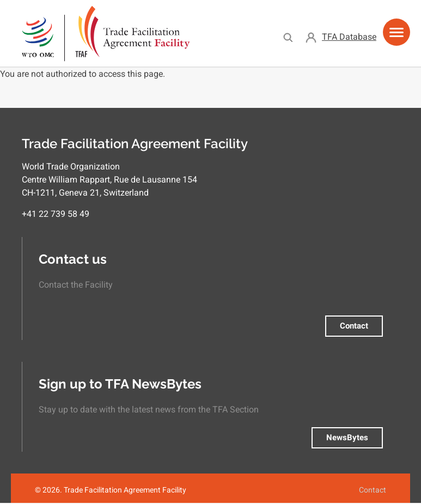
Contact (354, 326)
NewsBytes (347, 438)
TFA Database (349, 37)
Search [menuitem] (288, 37)
